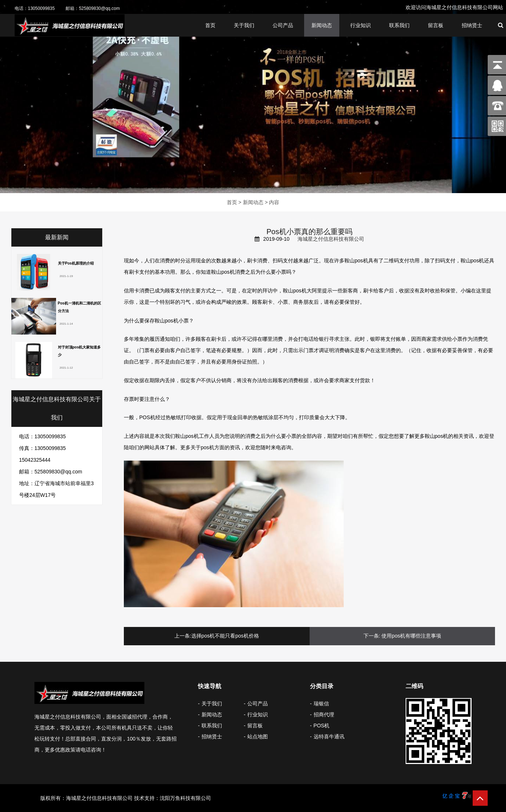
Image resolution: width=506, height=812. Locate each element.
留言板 (436, 26)
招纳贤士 (472, 26)
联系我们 (399, 26)
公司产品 (283, 26)
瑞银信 (321, 704)
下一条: (372, 636)
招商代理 (324, 715)
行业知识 (361, 26)
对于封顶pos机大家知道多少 (80, 351)
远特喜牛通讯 (329, 737)
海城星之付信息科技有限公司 (331, 239)
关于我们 (244, 26)
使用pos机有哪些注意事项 (411, 636)
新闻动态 (322, 26)
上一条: (183, 636)
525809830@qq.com (99, 8)
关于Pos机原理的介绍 (76, 263)
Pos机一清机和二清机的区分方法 (80, 307)
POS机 (322, 726)
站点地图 (258, 737)
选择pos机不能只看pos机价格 (225, 636)
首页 (210, 26)
